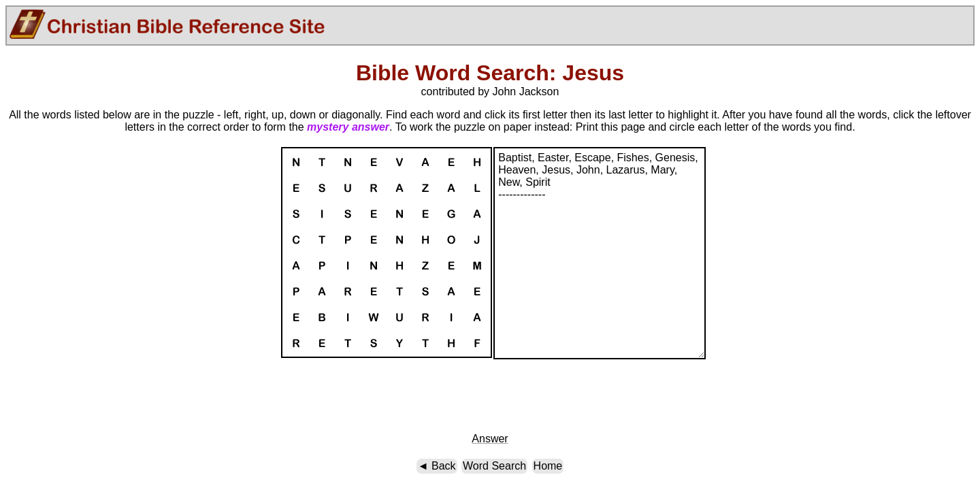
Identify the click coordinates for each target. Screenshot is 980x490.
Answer (490, 439)
